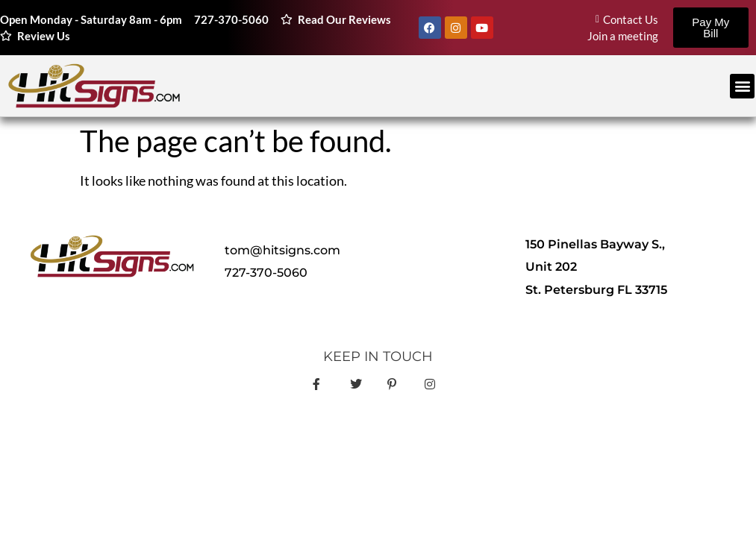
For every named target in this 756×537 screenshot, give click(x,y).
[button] (742, 86)
